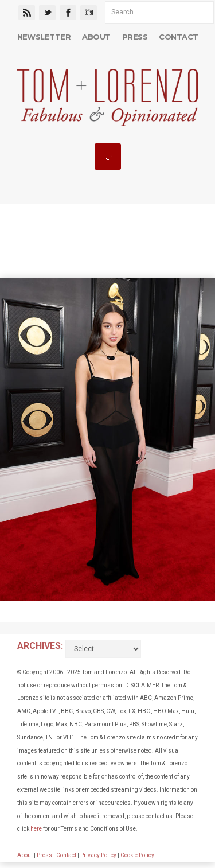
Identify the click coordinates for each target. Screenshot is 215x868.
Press (135, 37)
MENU (108, 157)
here (36, 829)
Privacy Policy (98, 855)
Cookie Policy (137, 855)
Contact (178, 37)
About (96, 37)
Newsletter (44, 37)
